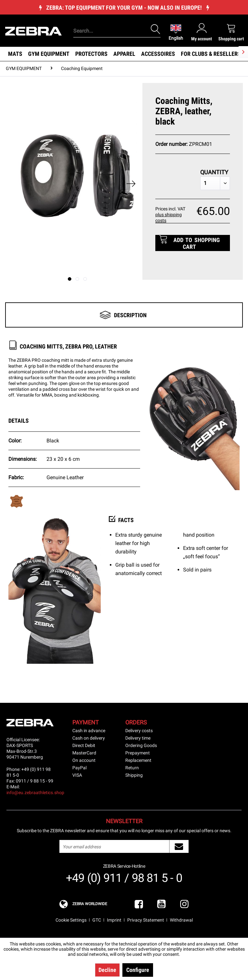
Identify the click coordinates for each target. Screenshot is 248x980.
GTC (97, 920)
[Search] (156, 29)
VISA (77, 775)
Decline (107, 970)
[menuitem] (116, 21)
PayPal (79, 768)
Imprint (114, 920)
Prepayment (138, 753)
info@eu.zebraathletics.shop (35, 793)
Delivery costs (139, 731)
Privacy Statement (146, 920)
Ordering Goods (141, 745)
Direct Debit (84, 745)
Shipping (134, 775)
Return (132, 768)
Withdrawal (181, 920)
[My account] (201, 32)
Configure (138, 970)
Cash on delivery (89, 738)
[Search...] (117, 31)
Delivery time (138, 738)
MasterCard (84, 753)
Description (130, 315)
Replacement (138, 760)
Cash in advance (89, 731)
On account (84, 760)
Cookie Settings (71, 920)
